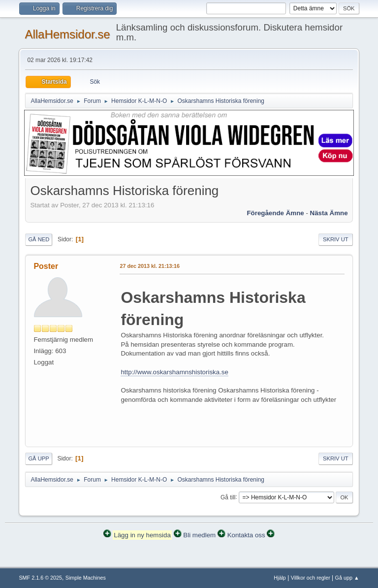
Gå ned (39, 239)
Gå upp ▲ (347, 578)
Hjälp (280, 578)
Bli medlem (199, 535)
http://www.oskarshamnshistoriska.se (174, 372)
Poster (46, 266)
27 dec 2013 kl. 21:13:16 (150, 266)
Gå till (228, 497)
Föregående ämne (275, 213)
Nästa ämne (329, 213)
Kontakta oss (246, 535)
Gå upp (38, 458)
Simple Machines (86, 578)
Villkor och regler (311, 578)
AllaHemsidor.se (67, 34)
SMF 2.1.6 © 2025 (40, 578)
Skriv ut (336, 239)
